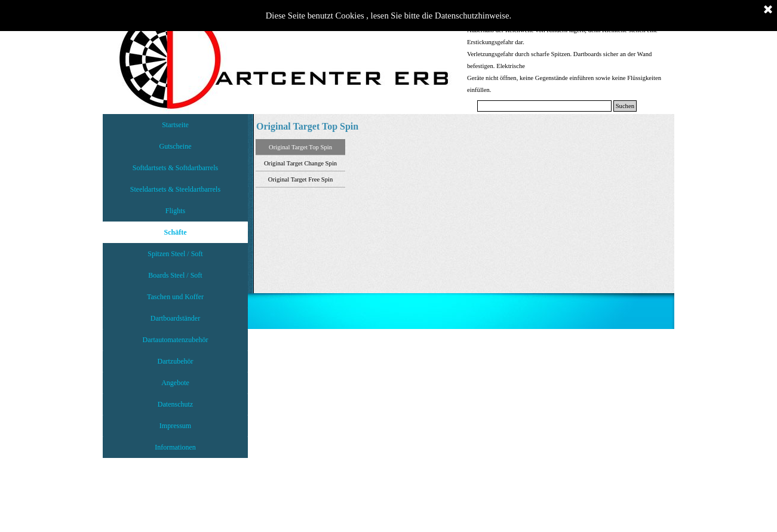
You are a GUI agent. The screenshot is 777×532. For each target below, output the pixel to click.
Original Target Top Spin (300, 147)
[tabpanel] (566, 60)
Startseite (175, 125)
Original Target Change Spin (300, 163)
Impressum (175, 426)
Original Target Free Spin (301, 179)
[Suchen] (544, 106)
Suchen (625, 106)
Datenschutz (175, 404)
